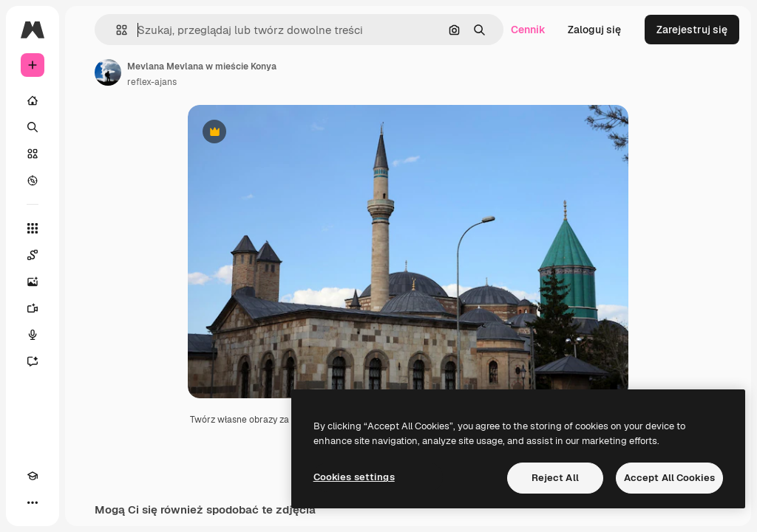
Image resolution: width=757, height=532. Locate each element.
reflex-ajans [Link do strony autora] (152, 82)
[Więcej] (33, 502)
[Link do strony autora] (108, 72)
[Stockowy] (33, 154)
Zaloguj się (594, 30)
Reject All (555, 478)
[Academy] (33, 476)
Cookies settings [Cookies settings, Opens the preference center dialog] (354, 477)
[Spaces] (33, 255)
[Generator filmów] (33, 308)
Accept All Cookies (669, 478)
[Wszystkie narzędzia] (33, 228)
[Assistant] (33, 361)
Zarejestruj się (692, 30)
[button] (116, 30)
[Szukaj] (33, 127)
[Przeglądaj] (33, 180)
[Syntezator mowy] (33, 335)
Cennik (528, 30)
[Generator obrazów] (33, 282)
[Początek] (33, 100)
